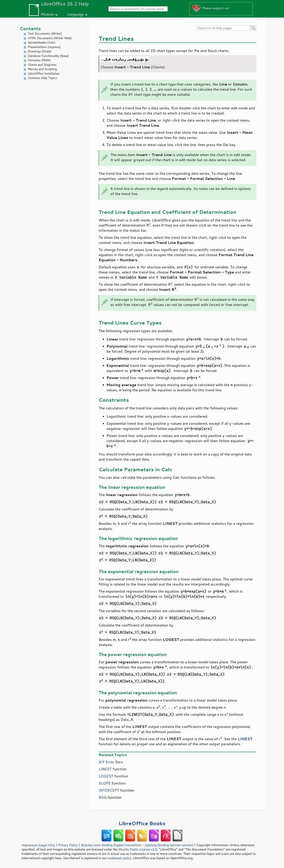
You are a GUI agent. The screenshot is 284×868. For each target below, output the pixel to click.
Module (47, 14)
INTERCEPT (109, 790)
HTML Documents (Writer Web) (50, 38)
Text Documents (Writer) (45, 34)
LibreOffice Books (142, 823)
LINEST (105, 769)
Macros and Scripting (42, 69)
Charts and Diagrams (42, 65)
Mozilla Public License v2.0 (138, 849)
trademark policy (119, 858)
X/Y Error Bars (111, 762)
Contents (30, 28)
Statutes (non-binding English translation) (111, 845)
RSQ (103, 797)
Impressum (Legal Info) (38, 845)
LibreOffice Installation (44, 74)
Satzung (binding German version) (169, 845)
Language (76, 14)
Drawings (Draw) (40, 51)
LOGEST (106, 776)
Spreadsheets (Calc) (42, 42)
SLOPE (105, 783)
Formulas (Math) (39, 60)
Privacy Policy (68, 845)
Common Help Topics (42, 78)
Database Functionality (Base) (48, 56)
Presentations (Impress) (44, 47)
